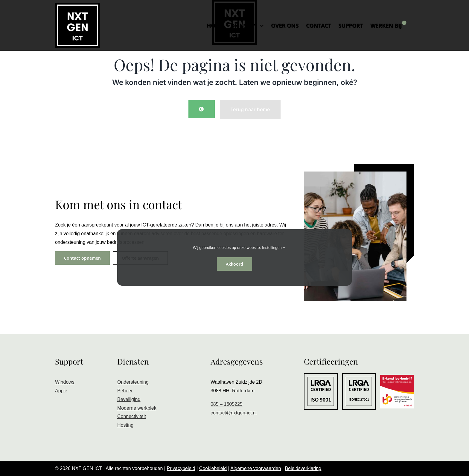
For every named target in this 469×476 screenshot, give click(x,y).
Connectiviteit (132, 416)
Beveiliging (129, 399)
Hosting (125, 425)
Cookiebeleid (213, 468)
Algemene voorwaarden (256, 468)
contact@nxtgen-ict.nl (234, 413)
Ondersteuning (133, 382)
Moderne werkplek (137, 408)
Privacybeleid (181, 468)
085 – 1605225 (227, 404)
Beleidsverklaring (303, 468)
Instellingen (274, 248)
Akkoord (234, 264)
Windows (65, 382)
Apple (61, 391)
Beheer (125, 391)
